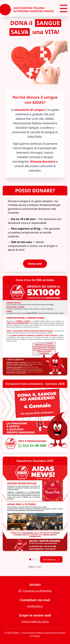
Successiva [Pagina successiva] (51, 559)
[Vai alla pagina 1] (30, 559)
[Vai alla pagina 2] (33, 559)
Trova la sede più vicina (35, 621)
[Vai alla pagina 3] (37, 559)
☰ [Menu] (64, 9)
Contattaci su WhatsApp (35, 591)
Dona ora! (35, 264)
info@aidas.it (35, 606)
